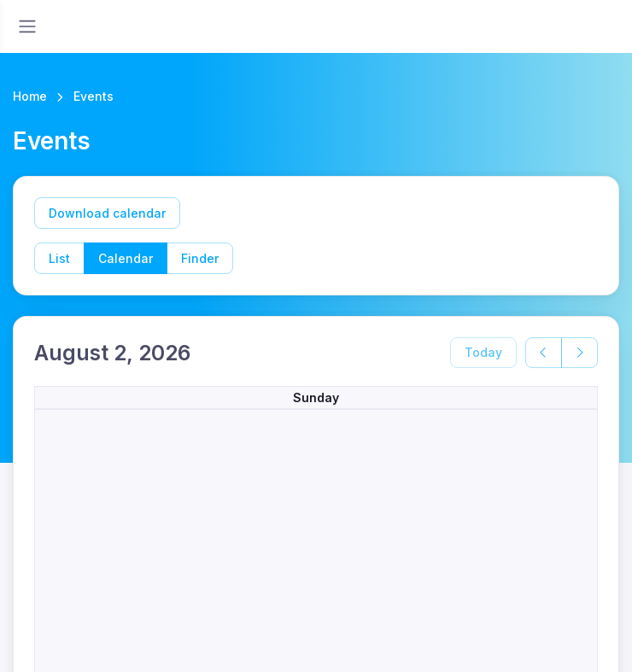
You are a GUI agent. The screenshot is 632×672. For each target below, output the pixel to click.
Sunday (316, 397)
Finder (200, 258)
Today (483, 352)
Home (30, 96)
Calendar (126, 258)
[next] (579, 353)
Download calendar (107, 213)
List (59, 258)
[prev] (544, 353)
